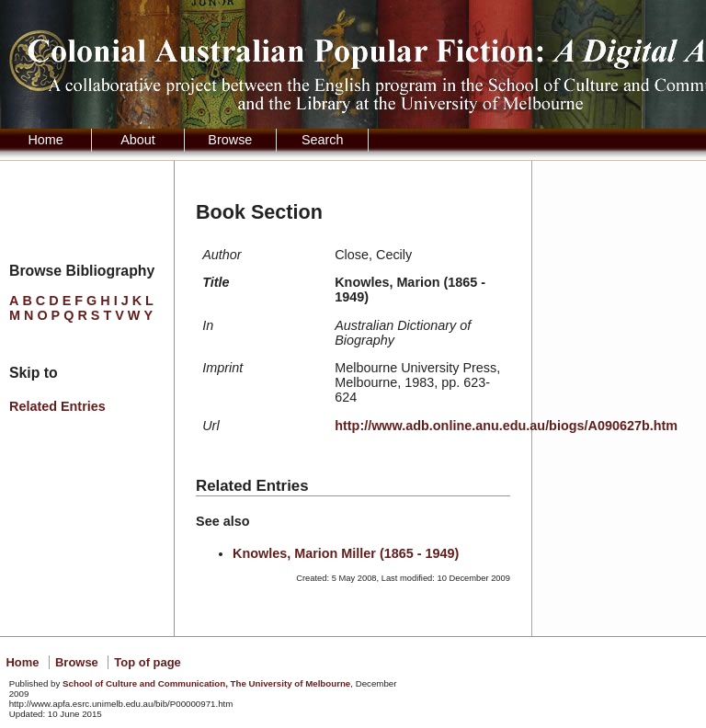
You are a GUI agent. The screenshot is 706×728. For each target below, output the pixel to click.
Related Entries (57, 406)
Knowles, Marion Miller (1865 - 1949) (346, 553)
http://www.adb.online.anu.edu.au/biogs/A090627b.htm (506, 426)
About (138, 140)
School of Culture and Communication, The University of (206, 683)
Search (323, 140)
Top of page (147, 662)
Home (45, 140)
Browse (230, 140)
